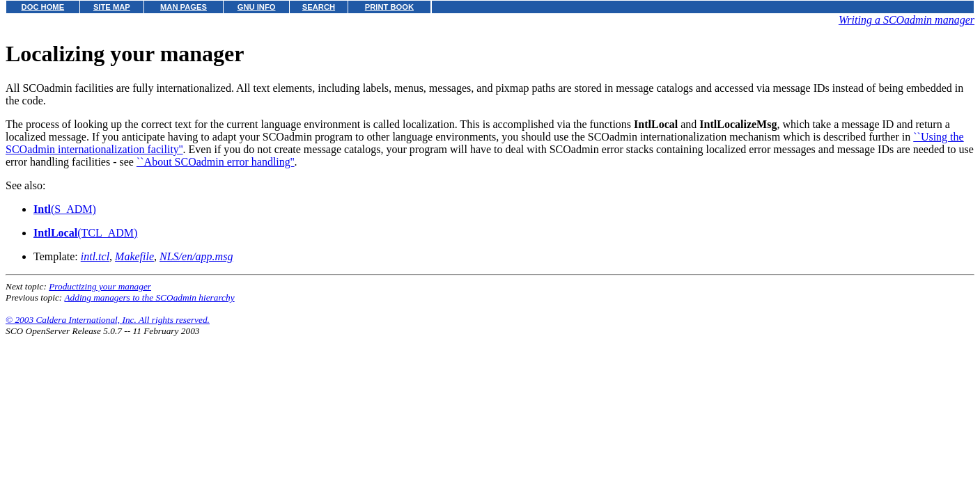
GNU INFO (257, 7)
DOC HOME (43, 7)
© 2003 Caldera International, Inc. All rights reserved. (108, 320)
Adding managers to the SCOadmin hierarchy (149, 297)
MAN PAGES (184, 7)
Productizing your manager (100, 286)
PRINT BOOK (389, 7)
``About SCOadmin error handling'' (216, 162)
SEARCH (319, 7)
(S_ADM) (65, 209)
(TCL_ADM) (85, 233)
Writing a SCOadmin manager (907, 20)
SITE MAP (112, 7)
